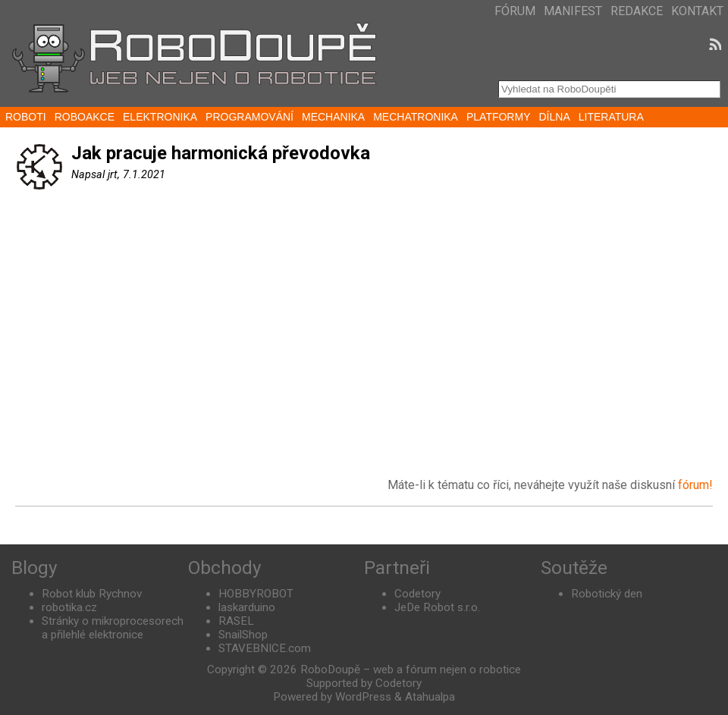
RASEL (236, 621)
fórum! (695, 485)
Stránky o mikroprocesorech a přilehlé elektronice (113, 628)
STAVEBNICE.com (265, 648)
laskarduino (247, 607)
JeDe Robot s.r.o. (437, 607)
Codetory (417, 594)
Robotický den (607, 594)
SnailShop (243, 635)
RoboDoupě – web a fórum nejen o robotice (411, 670)
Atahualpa (430, 697)
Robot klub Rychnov (92, 594)
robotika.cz (69, 607)
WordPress (363, 697)
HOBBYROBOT (256, 594)
